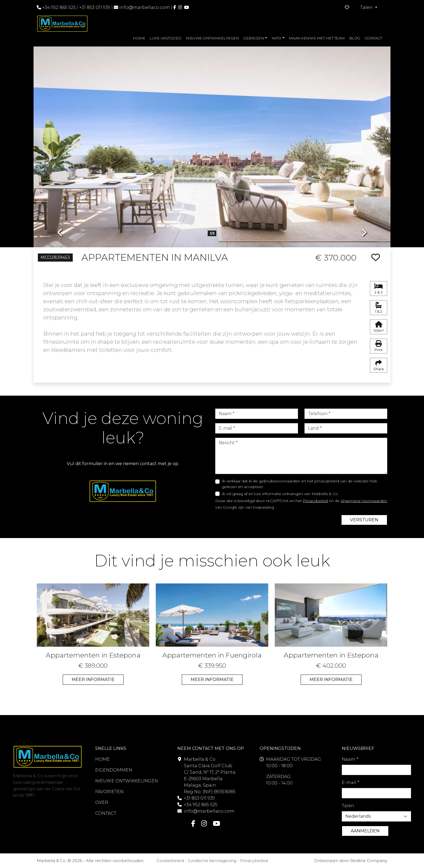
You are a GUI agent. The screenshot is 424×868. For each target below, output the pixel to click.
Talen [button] (367, 7)
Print (379, 346)
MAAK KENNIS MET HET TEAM (317, 38)
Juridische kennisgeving (212, 861)
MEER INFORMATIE (93, 680)
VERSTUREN (364, 520)
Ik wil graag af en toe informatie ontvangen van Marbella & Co (280, 494)
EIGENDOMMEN (114, 770)
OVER (102, 802)
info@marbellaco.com (145, 7)
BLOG (355, 38)
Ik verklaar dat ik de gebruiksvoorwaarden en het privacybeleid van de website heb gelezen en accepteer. (299, 484)
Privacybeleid (315, 501)
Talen (348, 806)
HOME (139, 38)
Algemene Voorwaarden (364, 501)
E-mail (351, 782)
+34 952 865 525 (56, 7)
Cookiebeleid (170, 861)
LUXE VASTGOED (165, 38)
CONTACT (373, 38)
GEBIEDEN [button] (254, 38)
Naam (350, 759)
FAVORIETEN (109, 792)
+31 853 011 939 (95, 7)
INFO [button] (276, 38)
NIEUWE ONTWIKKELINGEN (212, 38)
